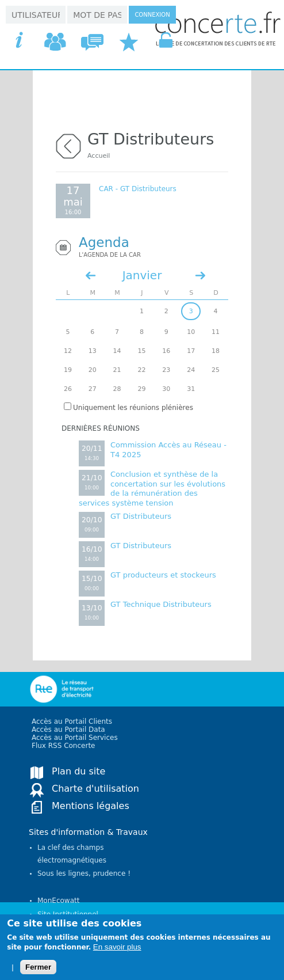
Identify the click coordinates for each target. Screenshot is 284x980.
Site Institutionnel (68, 914)
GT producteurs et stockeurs (163, 575)
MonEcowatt (58, 901)
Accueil (99, 156)
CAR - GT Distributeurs (138, 189)
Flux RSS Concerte (63, 746)
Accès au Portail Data (68, 730)
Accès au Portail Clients (72, 721)
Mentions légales (91, 806)
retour (68, 145)
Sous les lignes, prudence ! (84, 873)
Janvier (142, 275)
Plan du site (78, 771)
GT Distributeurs (141, 516)
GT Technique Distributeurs (161, 604)
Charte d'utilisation (95, 789)
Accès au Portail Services (75, 738)
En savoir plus (117, 953)
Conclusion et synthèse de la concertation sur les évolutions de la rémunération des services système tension (152, 489)
